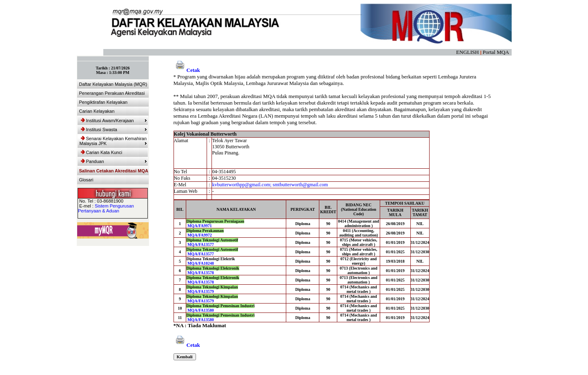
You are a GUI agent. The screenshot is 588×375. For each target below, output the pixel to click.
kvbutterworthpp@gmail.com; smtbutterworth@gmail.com (270, 185)
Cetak (187, 70)
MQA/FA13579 (201, 291)
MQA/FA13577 (201, 244)
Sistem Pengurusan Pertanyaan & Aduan (106, 208)
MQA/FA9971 (200, 226)
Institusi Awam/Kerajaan (114, 121)
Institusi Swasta (114, 129)
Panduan (114, 161)
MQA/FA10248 (201, 263)
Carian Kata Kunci (102, 152)
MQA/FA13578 (201, 273)
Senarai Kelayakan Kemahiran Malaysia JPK (113, 141)
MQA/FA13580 (201, 310)
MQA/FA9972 (200, 235)
